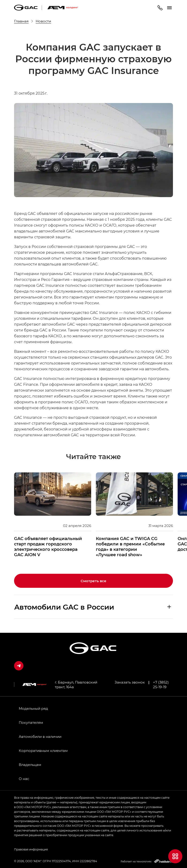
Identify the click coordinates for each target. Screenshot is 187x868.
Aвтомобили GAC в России (64, 607)
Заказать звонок (130, 682)
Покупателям (31, 722)
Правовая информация (31, 849)
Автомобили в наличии (40, 736)
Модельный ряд (33, 708)
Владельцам (30, 765)
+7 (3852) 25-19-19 (161, 684)
